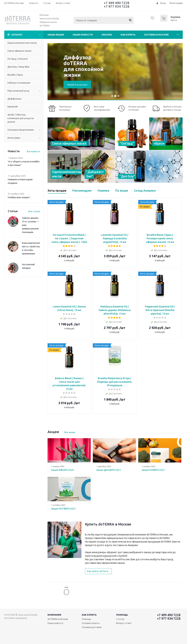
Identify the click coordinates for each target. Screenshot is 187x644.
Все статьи (34, 211)
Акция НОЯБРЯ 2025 (153, 470)
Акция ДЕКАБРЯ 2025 (109, 470)
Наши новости (83, 35)
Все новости (33, 151)
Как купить (128, 35)
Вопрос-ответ (124, 623)
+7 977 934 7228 (117, 6)
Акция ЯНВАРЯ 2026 (62, 470)
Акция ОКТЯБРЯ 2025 (63, 509)
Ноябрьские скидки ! (19, 197)
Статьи (120, 619)
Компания (54, 615)
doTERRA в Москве (156, 35)
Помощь (122, 615)
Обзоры (107, 35)
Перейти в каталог (77, 85)
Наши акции (56, 35)
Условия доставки (92, 627)
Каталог (17, 35)
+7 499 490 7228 (117, 3)
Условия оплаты (91, 623)
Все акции (70, 432)
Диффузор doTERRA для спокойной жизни (84, 66)
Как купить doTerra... (98, 571)
